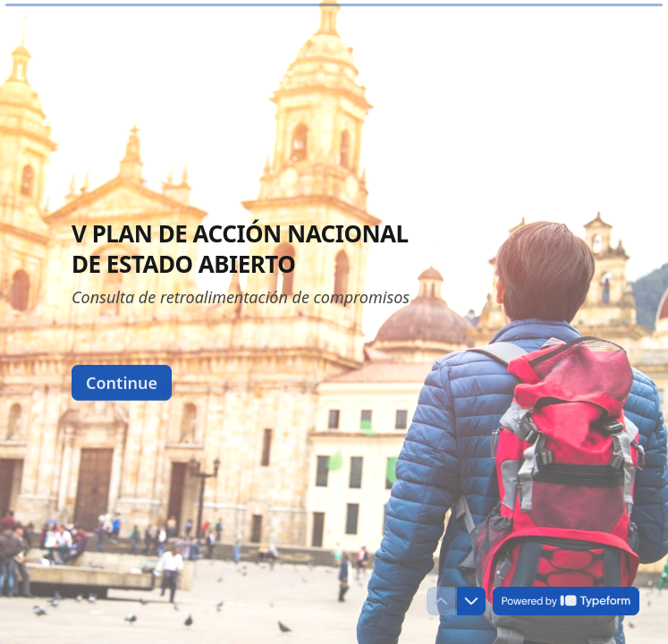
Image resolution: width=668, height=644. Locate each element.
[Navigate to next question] (471, 601)
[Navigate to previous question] (441, 601)
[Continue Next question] (122, 382)
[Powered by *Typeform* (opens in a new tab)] (566, 601)
